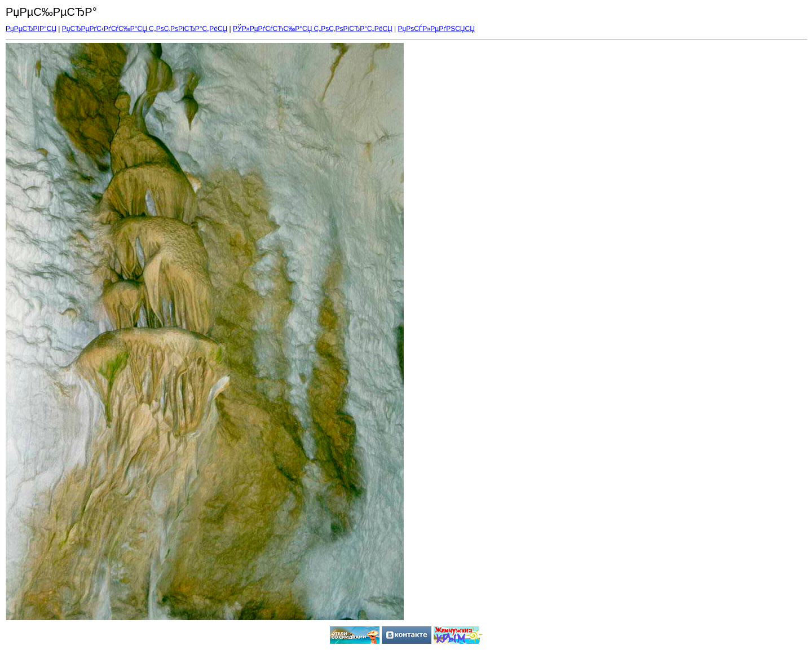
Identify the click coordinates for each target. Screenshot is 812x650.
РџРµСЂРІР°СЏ (31, 29)
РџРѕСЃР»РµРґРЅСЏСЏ (436, 29)
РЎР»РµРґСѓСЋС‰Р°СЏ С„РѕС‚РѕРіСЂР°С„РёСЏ (313, 29)
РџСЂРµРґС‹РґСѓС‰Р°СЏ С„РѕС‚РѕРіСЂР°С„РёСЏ (145, 29)
